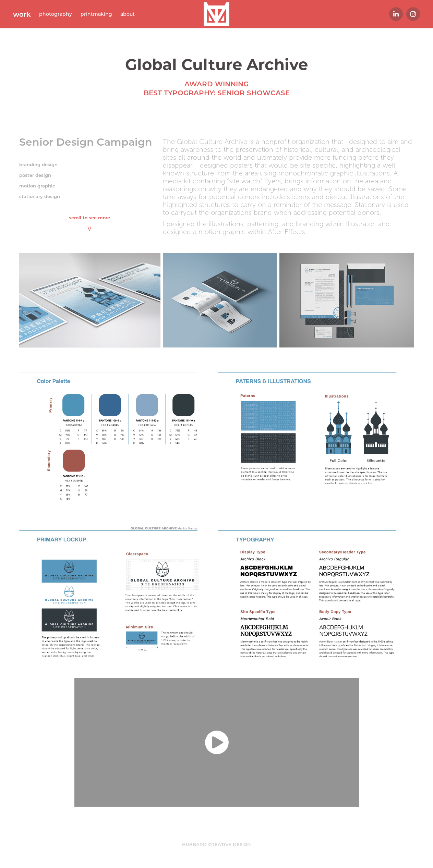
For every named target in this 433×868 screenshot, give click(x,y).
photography (56, 14)
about (128, 14)
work (22, 14)
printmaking (96, 14)
